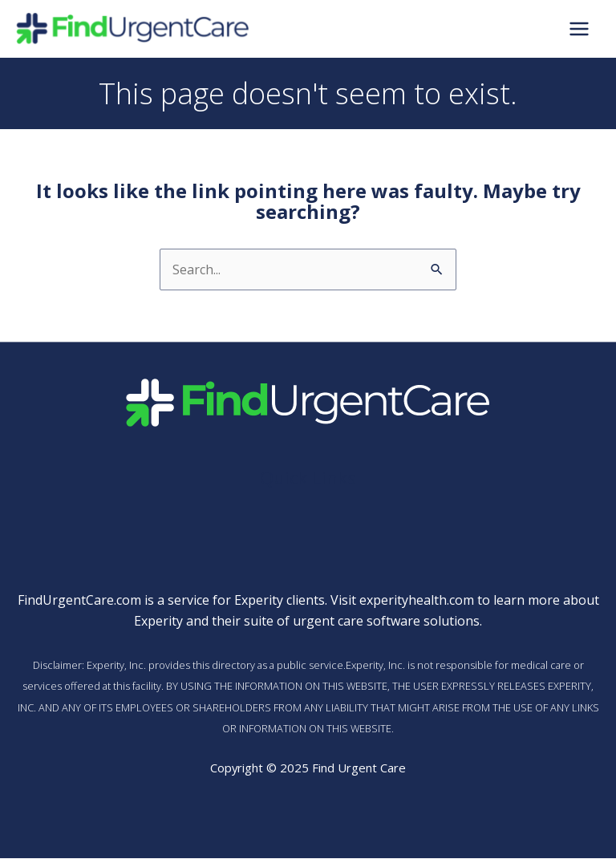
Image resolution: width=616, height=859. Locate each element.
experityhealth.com (417, 601)
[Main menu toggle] (579, 30)
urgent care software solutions (386, 622)
